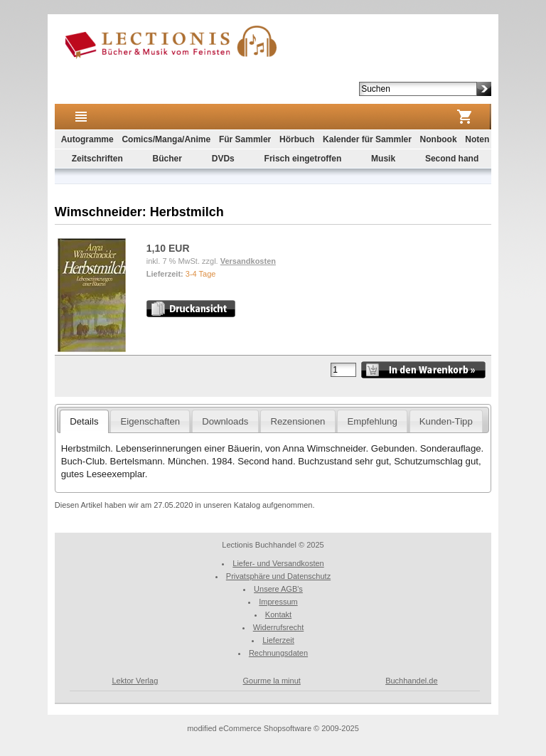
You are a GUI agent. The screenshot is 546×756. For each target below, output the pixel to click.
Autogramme (87, 139)
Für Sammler (245, 139)
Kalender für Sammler (367, 139)
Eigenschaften (151, 421)
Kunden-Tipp (446, 421)
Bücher (167, 159)
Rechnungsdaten (278, 653)
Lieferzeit (278, 640)
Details (84, 421)
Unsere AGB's (278, 589)
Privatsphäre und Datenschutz (278, 576)
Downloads (225, 421)
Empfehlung (372, 421)
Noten (477, 139)
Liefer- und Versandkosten (278, 563)
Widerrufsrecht (279, 627)
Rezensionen (298, 421)
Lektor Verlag (135, 681)
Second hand (452, 159)
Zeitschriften (97, 159)
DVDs (223, 159)
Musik (383, 159)
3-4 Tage (201, 274)
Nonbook (439, 139)
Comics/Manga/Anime (166, 139)
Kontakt (278, 614)
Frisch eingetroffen (303, 159)
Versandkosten (248, 261)
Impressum (278, 602)
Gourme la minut (272, 681)
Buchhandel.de (411, 681)
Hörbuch (297, 139)
